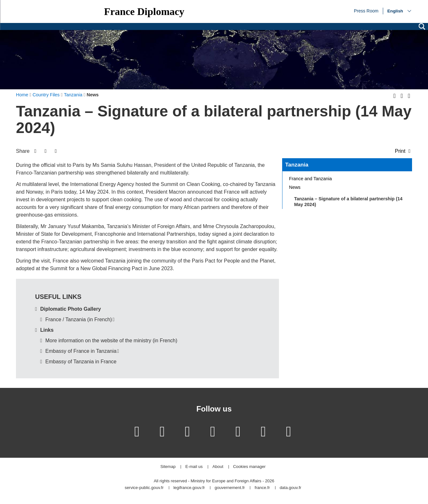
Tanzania (297, 165)
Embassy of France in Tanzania (81, 351)
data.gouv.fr (290, 488)
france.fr (262, 488)
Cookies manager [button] (249, 467)
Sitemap (168, 467)
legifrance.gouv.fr (189, 488)
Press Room (366, 11)
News (295, 187)
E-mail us (194, 467)
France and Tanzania (311, 179)
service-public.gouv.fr (144, 488)
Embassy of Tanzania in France (81, 362)
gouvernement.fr (230, 488)
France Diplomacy (144, 11)
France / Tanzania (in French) (79, 319)
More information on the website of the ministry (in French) (111, 341)
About (218, 467)
